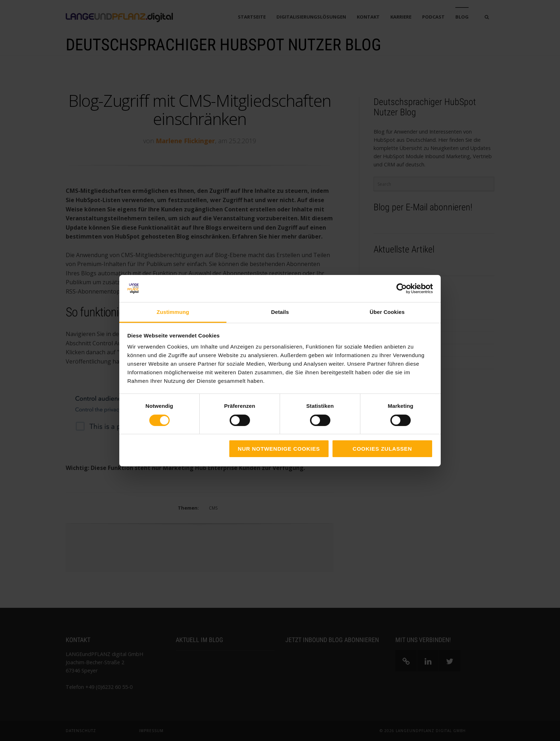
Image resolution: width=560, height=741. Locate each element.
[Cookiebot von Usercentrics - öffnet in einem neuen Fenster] (402, 289)
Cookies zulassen (382, 449)
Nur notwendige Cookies (279, 449)
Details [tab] (280, 312)
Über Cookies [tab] (387, 312)
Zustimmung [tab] (173, 312)
